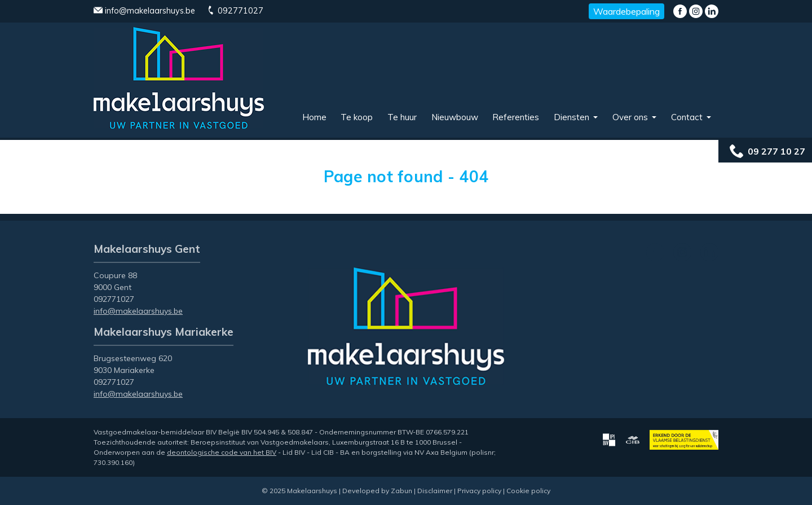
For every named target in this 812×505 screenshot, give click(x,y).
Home (314, 117)
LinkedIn (712, 11)
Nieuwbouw (455, 117)
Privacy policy (479, 491)
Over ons (631, 117)
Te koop (357, 117)
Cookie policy (528, 491)
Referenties (516, 117)
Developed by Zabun (377, 491)
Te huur (402, 117)
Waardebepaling (626, 11)
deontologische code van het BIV (222, 452)
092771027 (235, 11)
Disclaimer (435, 491)
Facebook (680, 11)
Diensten (573, 117)
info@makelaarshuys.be (144, 11)
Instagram (696, 11)
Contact (688, 117)
